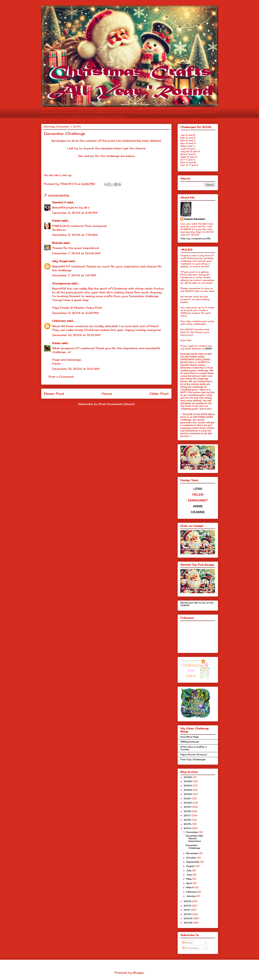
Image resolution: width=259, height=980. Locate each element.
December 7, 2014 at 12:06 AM (76, 253)
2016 (188, 820)
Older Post (159, 394)
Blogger (138, 973)
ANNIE (198, 506)
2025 (188, 781)
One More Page (190, 737)
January (191, 896)
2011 (187, 910)
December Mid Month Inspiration (194, 838)
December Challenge (193, 846)
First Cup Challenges (193, 759)
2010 (188, 914)
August (191, 866)
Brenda (57, 243)
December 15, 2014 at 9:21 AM (76, 369)
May (189, 879)
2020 (188, 803)
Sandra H (59, 202)
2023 (188, 790)
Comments (191, 948)
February (192, 892)
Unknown (59, 321)
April (189, 883)
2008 (188, 923)
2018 (188, 811)
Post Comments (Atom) (117, 404)
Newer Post (54, 394)
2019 (188, 807)
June (189, 875)
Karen (56, 221)
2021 (188, 798)
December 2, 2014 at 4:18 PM (75, 213)
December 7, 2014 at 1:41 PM (74, 275)
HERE (208, 349)
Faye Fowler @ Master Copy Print (77, 308)
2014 (188, 828)
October (192, 858)
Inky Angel (60, 261)
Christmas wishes (97, 330)
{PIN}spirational (190, 742)
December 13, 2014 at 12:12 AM (76, 335)
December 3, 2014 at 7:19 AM (75, 235)
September (193, 862)
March (190, 887)
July (189, 870)
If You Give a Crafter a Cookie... (193, 748)
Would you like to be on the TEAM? (197, 604)
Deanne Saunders (195, 219)
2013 (188, 901)
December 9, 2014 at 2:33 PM (75, 313)
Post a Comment (61, 377)
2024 (188, 786)
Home (107, 394)
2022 (188, 794)
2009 (188, 918)
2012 (188, 906)
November (193, 853)
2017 (188, 815)
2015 (188, 824)
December (193, 832)
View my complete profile (196, 238)
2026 (188, 777)
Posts (188, 943)
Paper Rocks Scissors (194, 754)
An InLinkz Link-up (58, 175)
